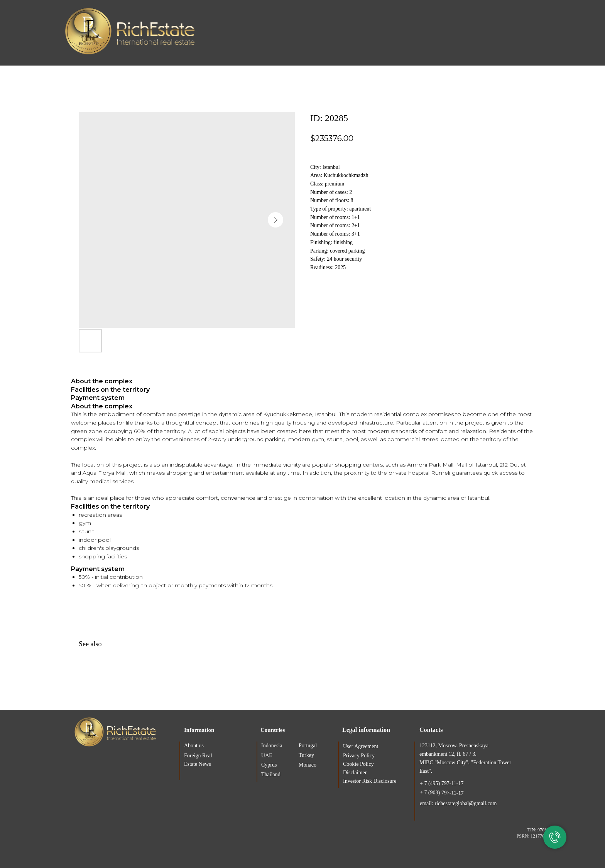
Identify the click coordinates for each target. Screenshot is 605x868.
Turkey (306, 755)
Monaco (308, 765)
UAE (267, 755)
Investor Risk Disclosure (370, 781)
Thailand (271, 774)
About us (194, 746)
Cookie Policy (358, 764)
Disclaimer (355, 773)
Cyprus (269, 765)
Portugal (308, 746)
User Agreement (361, 746)
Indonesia (272, 746)
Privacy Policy (359, 756)
